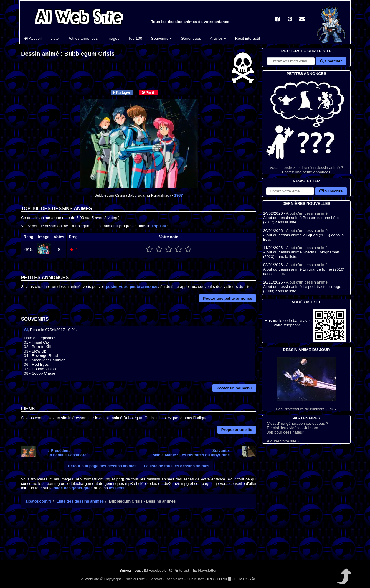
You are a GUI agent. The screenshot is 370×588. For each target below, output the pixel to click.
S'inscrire (331, 191)
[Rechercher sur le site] (291, 61)
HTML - (225, 579)
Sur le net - (196, 579)
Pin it (148, 93)
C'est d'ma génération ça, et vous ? (298, 423)
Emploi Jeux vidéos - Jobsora (293, 428)
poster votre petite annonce (132, 287)
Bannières (174, 579)
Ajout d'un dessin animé (307, 213)
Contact (155, 579)
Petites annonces (82, 38)
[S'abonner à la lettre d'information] (290, 191)
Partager (122, 93)
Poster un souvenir (234, 388)
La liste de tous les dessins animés (177, 466)
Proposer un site (237, 430)
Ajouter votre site (283, 441)
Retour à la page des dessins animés (102, 466)
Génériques (191, 38)
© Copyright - (112, 579)
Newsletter (205, 570)
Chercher (331, 61)
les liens (117, 488)
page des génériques (73, 488)
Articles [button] (218, 38)
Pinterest (179, 570)
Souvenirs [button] (162, 38)
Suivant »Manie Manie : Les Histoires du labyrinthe (191, 453)
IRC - (212, 579)
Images (113, 38)
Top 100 (135, 38)
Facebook (155, 570)
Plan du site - (136, 579)
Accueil (33, 38)
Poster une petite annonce (228, 298)
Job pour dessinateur (285, 432)
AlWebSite (90, 579)
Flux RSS (245, 579)
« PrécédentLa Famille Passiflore (67, 453)
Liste (54, 38)
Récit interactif (247, 38)
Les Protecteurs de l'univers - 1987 (306, 384)
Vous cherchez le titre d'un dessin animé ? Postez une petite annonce (306, 125)
